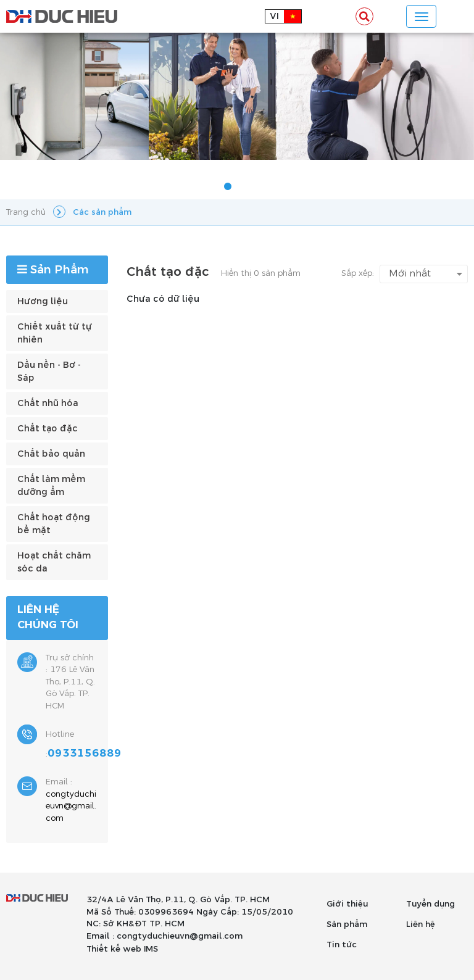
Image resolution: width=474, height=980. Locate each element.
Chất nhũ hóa (48, 403)
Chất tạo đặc (48, 429)
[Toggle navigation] (421, 16)
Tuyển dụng (430, 904)
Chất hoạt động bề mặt (54, 524)
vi (274, 16)
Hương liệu (43, 301)
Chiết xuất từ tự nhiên (55, 333)
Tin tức (342, 945)
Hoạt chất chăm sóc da (54, 562)
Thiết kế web (114, 949)
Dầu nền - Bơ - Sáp (49, 372)
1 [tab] (228, 187)
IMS (151, 949)
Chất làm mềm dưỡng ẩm (51, 486)
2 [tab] (246, 187)
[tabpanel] (237, 96)
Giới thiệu (347, 904)
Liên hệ (421, 924)
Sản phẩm (347, 924)
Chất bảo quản (51, 454)
